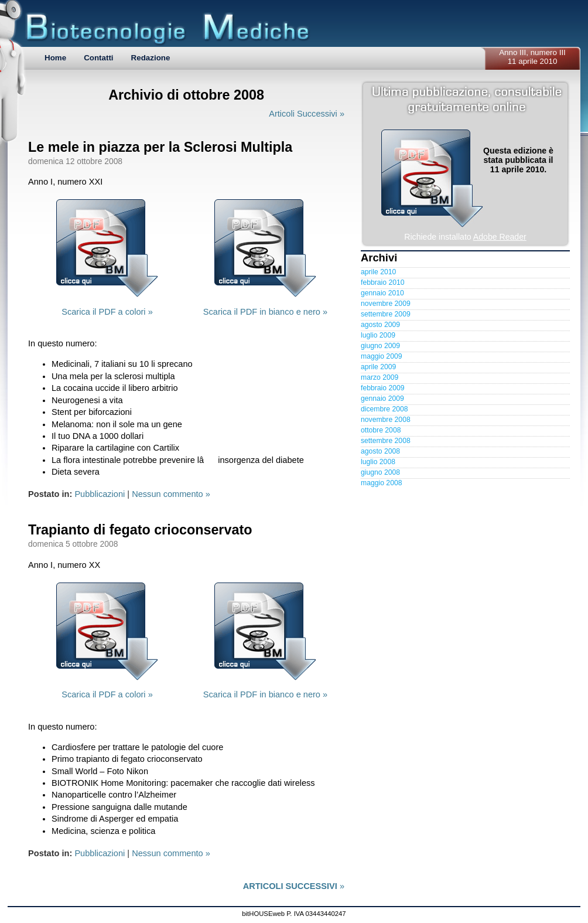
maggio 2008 (381, 483)
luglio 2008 (378, 462)
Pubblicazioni (100, 494)
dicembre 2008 (384, 409)
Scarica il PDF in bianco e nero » (265, 312)
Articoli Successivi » (307, 114)
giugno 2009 (380, 346)
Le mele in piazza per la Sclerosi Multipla (160, 147)
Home (55, 58)
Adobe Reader (500, 237)
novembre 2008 (386, 420)
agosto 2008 (380, 451)
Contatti (98, 58)
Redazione (151, 58)
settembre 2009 (386, 314)
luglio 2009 (378, 335)
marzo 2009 (380, 377)
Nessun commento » (171, 494)
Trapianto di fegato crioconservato (140, 530)
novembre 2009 (386, 304)
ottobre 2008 (381, 430)
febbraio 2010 (383, 282)
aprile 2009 (378, 367)
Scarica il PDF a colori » (107, 312)
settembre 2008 (386, 441)
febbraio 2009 (383, 388)
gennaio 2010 (382, 293)
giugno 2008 (380, 472)
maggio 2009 (381, 356)
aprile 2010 (378, 272)
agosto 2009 (380, 325)
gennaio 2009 (382, 399)
